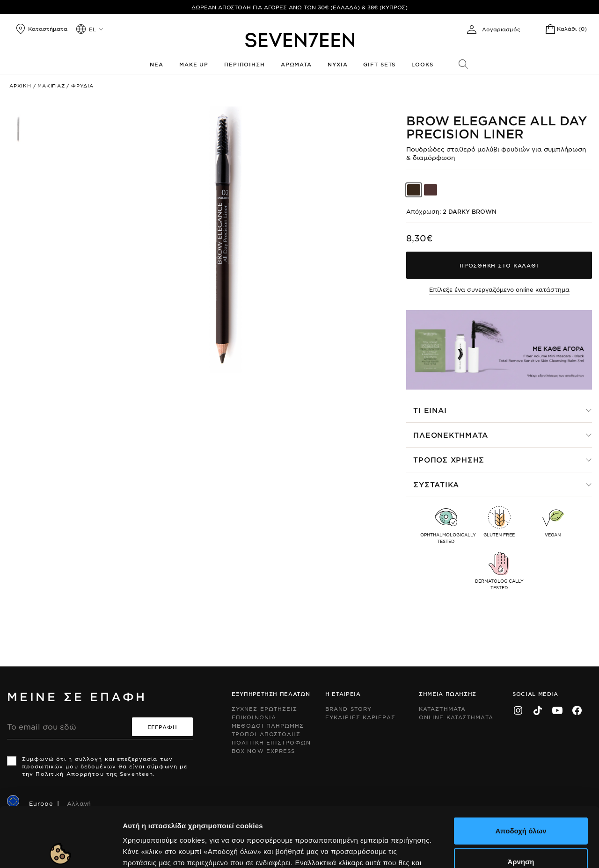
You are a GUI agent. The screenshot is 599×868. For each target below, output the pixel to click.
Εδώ (225, 812)
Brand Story (348, 709)
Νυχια (337, 64)
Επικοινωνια (254, 717)
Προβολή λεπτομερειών (509, 850)
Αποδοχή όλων (521, 769)
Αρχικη (20, 85)
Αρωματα (296, 64)
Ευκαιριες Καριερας (360, 717)
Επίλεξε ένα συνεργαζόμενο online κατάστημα (499, 289)
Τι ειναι (430, 410)
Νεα (157, 64)
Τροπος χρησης (449, 459)
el (92, 29)
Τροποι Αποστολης (266, 734)
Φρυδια (82, 85)
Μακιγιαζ (51, 85)
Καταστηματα (442, 709)
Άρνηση (521, 799)
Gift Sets (379, 64)
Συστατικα (436, 484)
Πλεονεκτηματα (451, 435)
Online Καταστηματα (456, 717)
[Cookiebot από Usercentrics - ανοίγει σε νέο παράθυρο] (61, 850)
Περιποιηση (245, 64)
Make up (194, 64)
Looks (422, 64)
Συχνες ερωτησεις (265, 709)
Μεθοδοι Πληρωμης (268, 725)
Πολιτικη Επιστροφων (271, 742)
